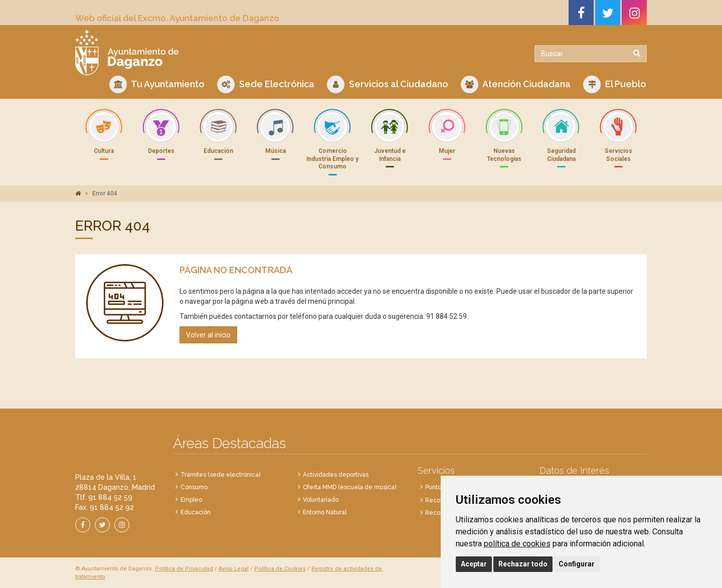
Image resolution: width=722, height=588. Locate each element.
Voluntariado (321, 500)
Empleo (191, 500)
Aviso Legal (234, 569)
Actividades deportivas (336, 475)
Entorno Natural (325, 512)
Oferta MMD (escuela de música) (349, 487)
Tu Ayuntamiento (157, 84)
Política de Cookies (280, 569)
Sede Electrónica (266, 84)
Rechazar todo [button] (523, 564)
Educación (196, 512)
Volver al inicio (208, 335)
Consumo (194, 487)
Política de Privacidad (184, 569)
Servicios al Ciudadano (388, 84)
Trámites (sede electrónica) (220, 475)
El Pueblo (615, 84)
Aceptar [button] (474, 564)
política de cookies (517, 544)
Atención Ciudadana (516, 84)
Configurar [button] (577, 564)
